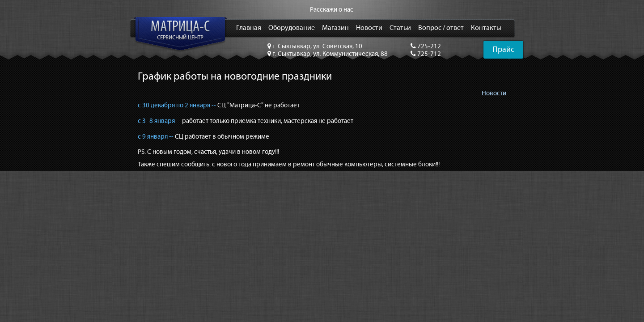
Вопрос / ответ (441, 28)
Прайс (503, 50)
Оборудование (292, 28)
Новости (369, 28)
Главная (249, 28)
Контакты (486, 28)
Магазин (335, 28)
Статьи (400, 28)
